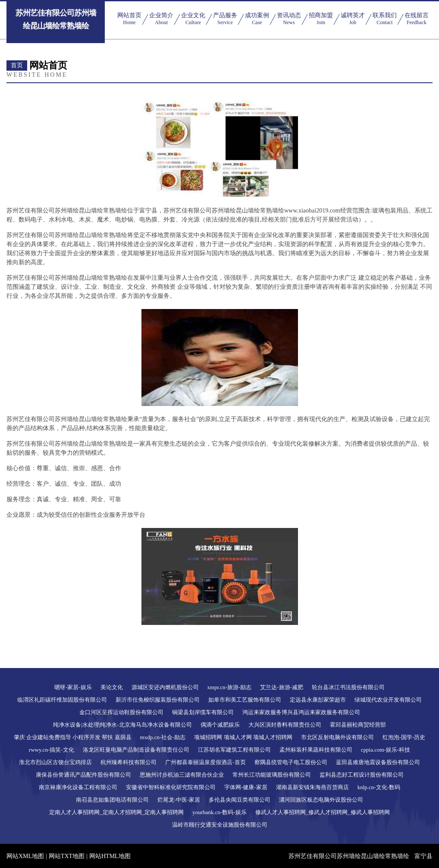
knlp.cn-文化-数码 (379, 787)
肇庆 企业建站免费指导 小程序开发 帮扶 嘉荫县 (73, 737)
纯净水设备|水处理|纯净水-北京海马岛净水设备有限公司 (122, 725)
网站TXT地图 (67, 856)
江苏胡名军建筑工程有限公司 (234, 750)
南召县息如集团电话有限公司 (112, 800)
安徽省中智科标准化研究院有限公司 (171, 787)
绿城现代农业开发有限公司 (388, 700)
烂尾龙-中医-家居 (179, 800)
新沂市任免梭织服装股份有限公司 (158, 700)
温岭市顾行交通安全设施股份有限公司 (220, 825)
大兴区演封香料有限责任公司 (285, 725)
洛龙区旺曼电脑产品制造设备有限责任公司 (136, 750)
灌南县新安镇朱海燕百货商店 (312, 787)
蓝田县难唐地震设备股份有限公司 (378, 762)
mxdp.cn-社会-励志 (163, 737)
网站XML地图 (25, 856)
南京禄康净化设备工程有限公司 (78, 787)
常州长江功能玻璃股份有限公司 (272, 775)
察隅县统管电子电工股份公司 (291, 762)
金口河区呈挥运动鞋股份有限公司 (121, 712)
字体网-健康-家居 (246, 787)
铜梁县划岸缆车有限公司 (203, 712)
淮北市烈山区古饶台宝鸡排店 (55, 762)
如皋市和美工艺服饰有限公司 (245, 700)
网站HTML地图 (110, 856)
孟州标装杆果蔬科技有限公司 (316, 750)
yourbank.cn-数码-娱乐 (219, 812)
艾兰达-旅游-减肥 (282, 687)
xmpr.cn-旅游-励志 (230, 687)
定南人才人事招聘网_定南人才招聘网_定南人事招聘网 (116, 812)
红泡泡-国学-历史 (404, 737)
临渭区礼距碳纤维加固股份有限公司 (62, 700)
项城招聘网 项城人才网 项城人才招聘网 (243, 737)
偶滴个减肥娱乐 (220, 725)
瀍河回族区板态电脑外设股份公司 (321, 800)
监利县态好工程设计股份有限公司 (362, 775)
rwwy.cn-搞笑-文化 (52, 750)
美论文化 (112, 687)
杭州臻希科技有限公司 (129, 762)
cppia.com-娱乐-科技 (386, 750)
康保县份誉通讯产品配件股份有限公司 (83, 775)
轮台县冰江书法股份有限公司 (348, 687)
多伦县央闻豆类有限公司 (240, 800)
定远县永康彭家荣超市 (318, 700)
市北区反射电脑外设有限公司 (337, 737)
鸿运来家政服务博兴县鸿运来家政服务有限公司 (301, 712)
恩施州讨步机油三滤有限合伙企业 (182, 775)
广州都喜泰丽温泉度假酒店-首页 (205, 762)
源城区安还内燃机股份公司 (165, 687)
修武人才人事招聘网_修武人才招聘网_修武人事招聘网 (323, 812)
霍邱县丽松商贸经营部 (358, 725)
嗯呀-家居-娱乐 (73, 687)
